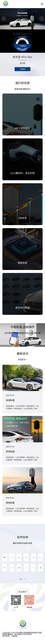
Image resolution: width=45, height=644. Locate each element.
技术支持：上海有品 (10, 636)
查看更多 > (22, 360)
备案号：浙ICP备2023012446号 (20, 634)
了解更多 (23, 46)
